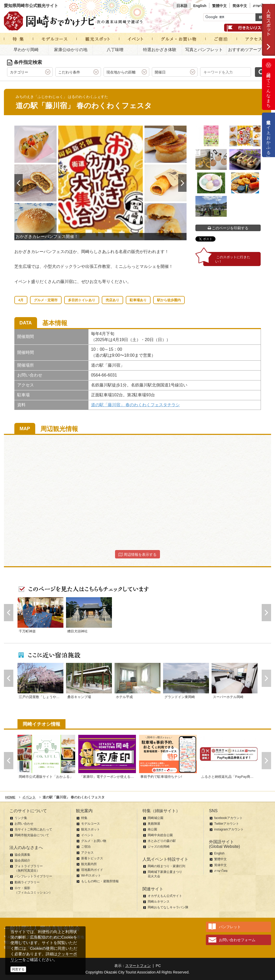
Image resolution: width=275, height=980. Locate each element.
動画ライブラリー (27, 882)
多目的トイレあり (82, 300)
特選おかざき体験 (160, 50)
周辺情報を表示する (137, 554)
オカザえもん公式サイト (165, 896)
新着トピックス (92, 858)
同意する (18, 969)
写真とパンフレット (204, 50)
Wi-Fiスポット (91, 876)
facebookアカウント (228, 818)
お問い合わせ (24, 824)
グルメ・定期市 (46, 300)
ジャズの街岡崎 (159, 847)
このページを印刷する (228, 228)
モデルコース (91, 824)
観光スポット (91, 829)
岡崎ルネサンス (159, 902)
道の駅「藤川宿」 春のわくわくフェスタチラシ (135, 405)
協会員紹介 (22, 860)
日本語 (182, 6)
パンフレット (230, 927)
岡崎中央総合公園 (160, 835)
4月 (21, 300)
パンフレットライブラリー (33, 876)
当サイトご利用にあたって (33, 829)
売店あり (112, 300)
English (200, 6)
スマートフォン (138, 966)
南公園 (152, 829)
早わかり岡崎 (26, 50)
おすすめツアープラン (249, 50)
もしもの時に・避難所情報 (100, 881)
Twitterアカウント (227, 824)
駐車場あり (138, 300)
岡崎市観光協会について (32, 835)
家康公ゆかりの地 (71, 50)
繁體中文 (219, 6)
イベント (87, 835)
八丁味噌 (115, 50)
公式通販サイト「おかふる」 (269, 135)
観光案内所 (89, 864)
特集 (84, 818)
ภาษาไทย (260, 6)
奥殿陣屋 (154, 824)
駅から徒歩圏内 (169, 300)
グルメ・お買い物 (94, 841)
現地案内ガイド (92, 870)
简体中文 (240, 6)
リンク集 (21, 818)
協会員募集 (22, 855)
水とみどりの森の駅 (162, 841)
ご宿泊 (86, 847)
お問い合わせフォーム (237, 940)
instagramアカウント (229, 829)
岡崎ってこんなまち (268, 84)
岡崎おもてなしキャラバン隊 (168, 907)
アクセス (87, 853)
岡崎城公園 (156, 818)
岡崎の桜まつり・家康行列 (166, 866)
